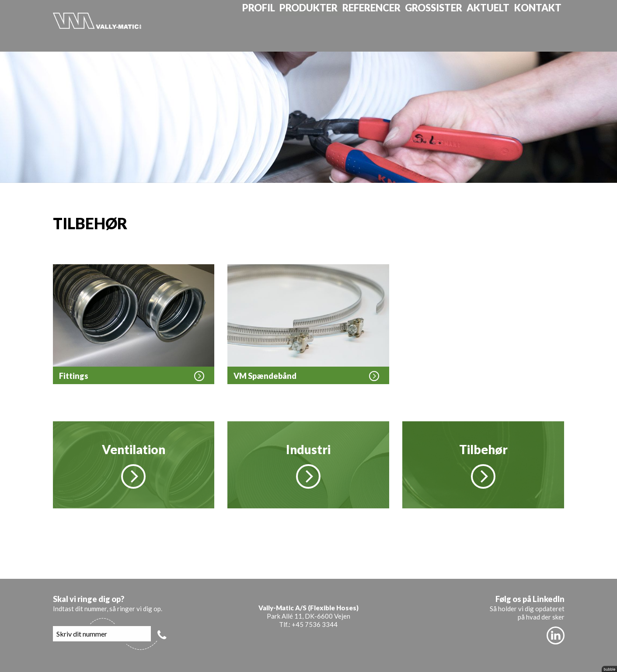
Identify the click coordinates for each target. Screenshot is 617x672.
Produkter (322, 25)
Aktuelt (497, 25)
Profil (272, 25)
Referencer (384, 25)
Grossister (444, 25)
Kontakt (545, 25)
